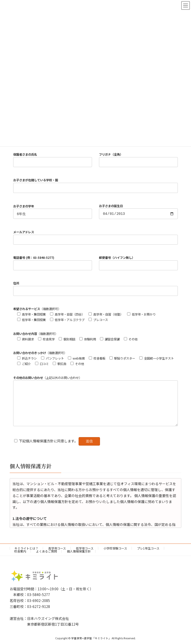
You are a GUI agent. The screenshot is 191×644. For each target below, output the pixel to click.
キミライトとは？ (26, 556)
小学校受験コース (115, 556)
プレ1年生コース (148, 556)
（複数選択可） (37, 310)
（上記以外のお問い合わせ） (48, 378)
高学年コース (57, 556)
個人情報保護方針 (79, 559)
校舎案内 (20, 559)
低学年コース (85, 556)
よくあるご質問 (47, 559)
